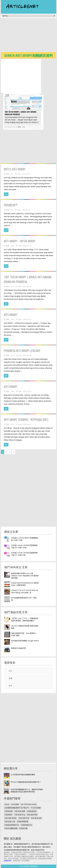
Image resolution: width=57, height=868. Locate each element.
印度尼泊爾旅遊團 (11, 828)
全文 (6, 194)
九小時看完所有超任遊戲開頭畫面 (23, 775)
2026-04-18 (10, 127)
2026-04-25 (26, 174)
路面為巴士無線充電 (18, 648)
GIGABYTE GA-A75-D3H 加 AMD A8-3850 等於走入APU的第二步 (25, 591)
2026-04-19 (26, 210)
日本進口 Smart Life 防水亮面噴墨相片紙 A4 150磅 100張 (24, 546)
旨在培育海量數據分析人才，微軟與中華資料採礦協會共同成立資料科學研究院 (27, 791)
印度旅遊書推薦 (23, 821)
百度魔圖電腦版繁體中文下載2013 (17, 808)
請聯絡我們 (8, 861)
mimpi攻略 (15, 804)
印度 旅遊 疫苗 (36, 818)
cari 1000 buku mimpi (29, 804)
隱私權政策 (34, 866)
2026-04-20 (27, 355)
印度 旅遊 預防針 (11, 818)
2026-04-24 (27, 287)
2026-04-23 (27, 424)
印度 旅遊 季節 (32, 815)
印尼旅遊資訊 (32, 811)
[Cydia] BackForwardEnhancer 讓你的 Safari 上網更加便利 (25, 584)
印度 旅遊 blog (20, 815)
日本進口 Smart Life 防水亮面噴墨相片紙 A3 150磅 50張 (24, 554)
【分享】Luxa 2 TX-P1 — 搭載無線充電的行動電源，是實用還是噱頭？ (25, 619)
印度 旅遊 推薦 (20, 811)
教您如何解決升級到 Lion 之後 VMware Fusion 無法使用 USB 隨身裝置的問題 (25, 576)
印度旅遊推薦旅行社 (12, 825)
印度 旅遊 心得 (10, 821)
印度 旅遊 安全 (24, 818)
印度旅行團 (23, 828)
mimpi (7, 804)
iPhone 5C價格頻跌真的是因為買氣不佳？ (26, 782)
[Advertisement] (29, 36)
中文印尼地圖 (36, 808)
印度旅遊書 (9, 811)
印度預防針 (9, 815)
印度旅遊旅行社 (26, 825)
